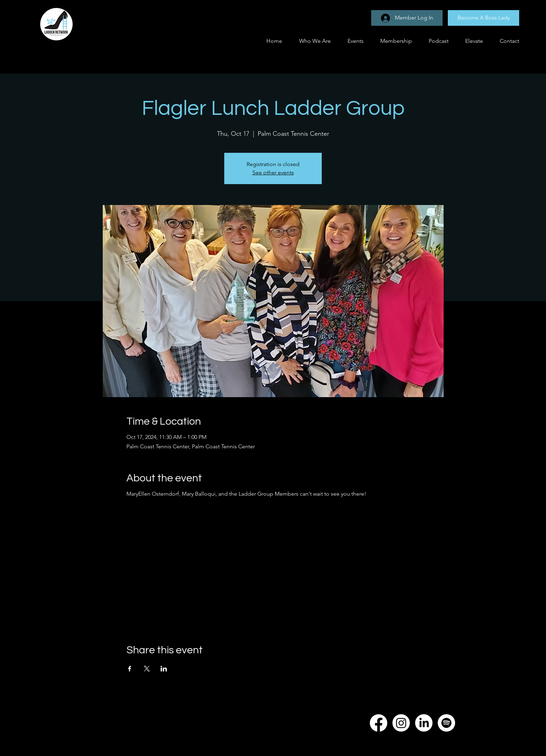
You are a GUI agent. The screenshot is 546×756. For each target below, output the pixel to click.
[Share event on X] (147, 669)
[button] (352, 41)
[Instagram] (401, 723)
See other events (273, 172)
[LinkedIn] (424, 723)
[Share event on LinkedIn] (164, 669)
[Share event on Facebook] (130, 669)
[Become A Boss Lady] (483, 18)
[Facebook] (379, 723)
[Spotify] (446, 723)
